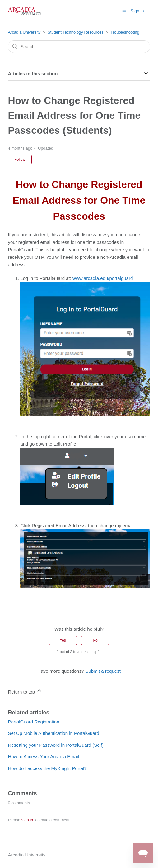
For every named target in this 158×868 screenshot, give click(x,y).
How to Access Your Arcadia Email (43, 757)
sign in (27, 820)
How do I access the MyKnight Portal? (47, 768)
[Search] (79, 47)
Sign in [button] (137, 11)
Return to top (25, 691)
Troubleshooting (125, 32)
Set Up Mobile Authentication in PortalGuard (53, 733)
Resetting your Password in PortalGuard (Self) (56, 745)
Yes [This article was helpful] (63, 640)
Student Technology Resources (76, 32)
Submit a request (103, 671)
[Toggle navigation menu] (124, 11)
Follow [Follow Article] (20, 160)
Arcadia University (24, 32)
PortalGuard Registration (33, 722)
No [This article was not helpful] (95, 640)
